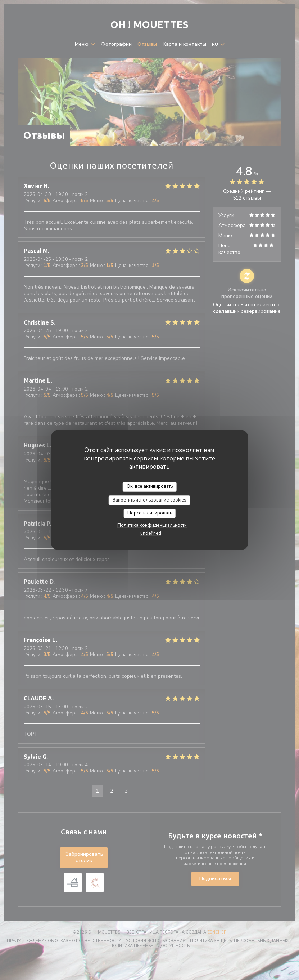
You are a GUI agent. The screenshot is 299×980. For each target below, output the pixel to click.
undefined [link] (151, 533)
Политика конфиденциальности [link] (152, 525)
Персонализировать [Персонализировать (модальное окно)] (150, 513)
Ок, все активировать (150, 486)
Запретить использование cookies (149, 500)
